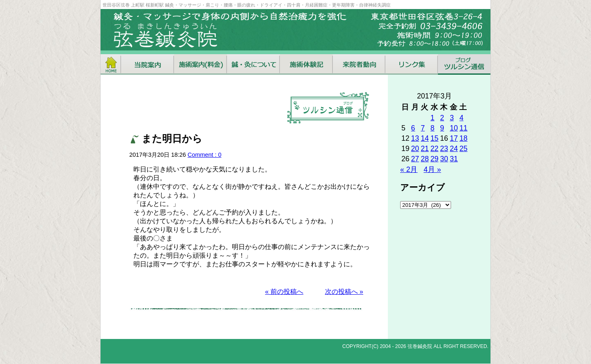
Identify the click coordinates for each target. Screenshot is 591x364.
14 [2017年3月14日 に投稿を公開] (425, 138)
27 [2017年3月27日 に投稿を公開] (415, 159)
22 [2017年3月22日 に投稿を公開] (435, 149)
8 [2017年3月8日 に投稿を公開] (433, 128)
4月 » (432, 169)
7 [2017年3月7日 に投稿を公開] (423, 128)
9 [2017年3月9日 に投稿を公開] (442, 128)
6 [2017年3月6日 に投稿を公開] (413, 128)
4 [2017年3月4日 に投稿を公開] (461, 118)
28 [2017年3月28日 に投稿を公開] (425, 159)
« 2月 (409, 169)
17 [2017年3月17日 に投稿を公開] (454, 138)
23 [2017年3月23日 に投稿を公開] (444, 149)
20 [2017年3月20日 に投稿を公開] (415, 149)
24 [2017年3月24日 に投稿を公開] (454, 149)
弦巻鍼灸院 (420, 346)
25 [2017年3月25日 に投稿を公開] (463, 149)
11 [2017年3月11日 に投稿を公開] (463, 128)
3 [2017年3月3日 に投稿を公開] (452, 118)
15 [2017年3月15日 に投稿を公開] (435, 138)
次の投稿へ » (344, 292)
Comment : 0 (204, 155)
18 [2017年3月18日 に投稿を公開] (463, 138)
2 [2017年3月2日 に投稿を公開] (442, 118)
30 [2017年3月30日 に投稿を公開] (444, 159)
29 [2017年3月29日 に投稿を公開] (435, 159)
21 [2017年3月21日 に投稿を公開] (425, 149)
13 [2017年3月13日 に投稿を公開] (415, 138)
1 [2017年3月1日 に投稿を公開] (433, 118)
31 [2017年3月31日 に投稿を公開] (454, 159)
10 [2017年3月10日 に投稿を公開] (454, 128)
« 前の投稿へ (284, 292)
